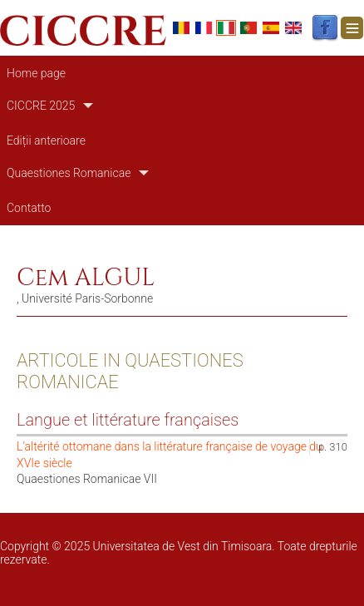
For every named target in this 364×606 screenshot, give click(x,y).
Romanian (181, 28)
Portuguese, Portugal (248, 28)
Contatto (29, 208)
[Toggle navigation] (352, 28)
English (293, 28)
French (204, 28)
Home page (36, 73)
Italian (226, 28)
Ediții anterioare (46, 140)
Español (271, 28)
